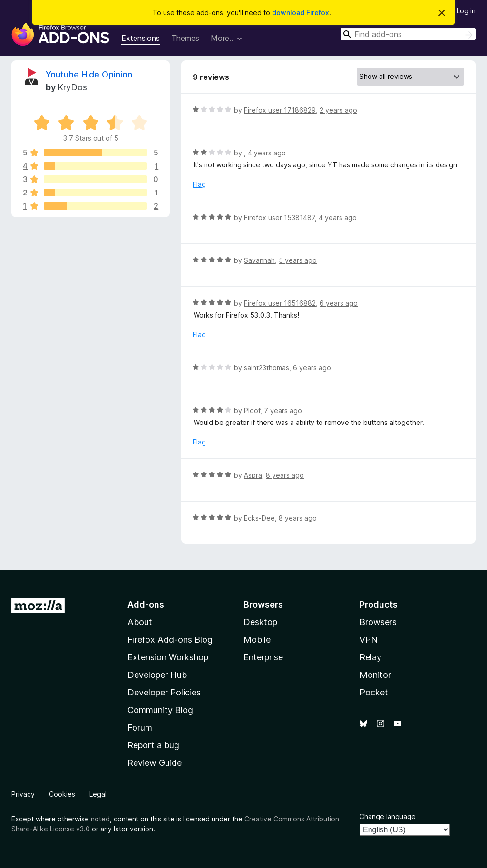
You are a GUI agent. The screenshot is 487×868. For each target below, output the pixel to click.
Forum (140, 728)
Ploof (252, 410)
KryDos (72, 87)
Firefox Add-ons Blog (170, 640)
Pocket (374, 692)
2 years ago (338, 110)
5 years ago (298, 260)
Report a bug (153, 745)
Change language (388, 816)
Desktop (260, 622)
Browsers (378, 622)
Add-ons (146, 604)
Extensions (141, 38)
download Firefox (301, 13)
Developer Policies (164, 692)
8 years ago (285, 475)
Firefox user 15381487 (279, 217)
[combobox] (408, 34)
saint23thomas (267, 368)
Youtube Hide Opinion (89, 74)
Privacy (23, 794)
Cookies (62, 794)
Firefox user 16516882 (280, 303)
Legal (98, 794)
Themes (185, 38)
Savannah (259, 260)
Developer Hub (157, 675)
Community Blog (160, 710)
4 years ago (267, 153)
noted (100, 819)
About (140, 622)
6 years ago (339, 303)
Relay (370, 657)
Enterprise (263, 657)
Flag (199, 184)
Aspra (253, 475)
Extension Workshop (168, 657)
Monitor (375, 675)
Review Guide (155, 763)
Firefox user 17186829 (280, 110)
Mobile (257, 640)
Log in (466, 11)
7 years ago (283, 410)
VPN (369, 640)
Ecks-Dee (259, 518)
